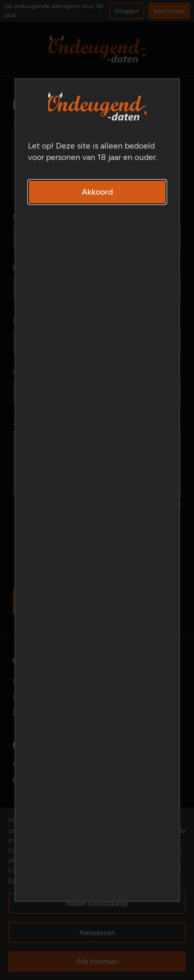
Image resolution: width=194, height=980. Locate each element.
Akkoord (97, 192)
